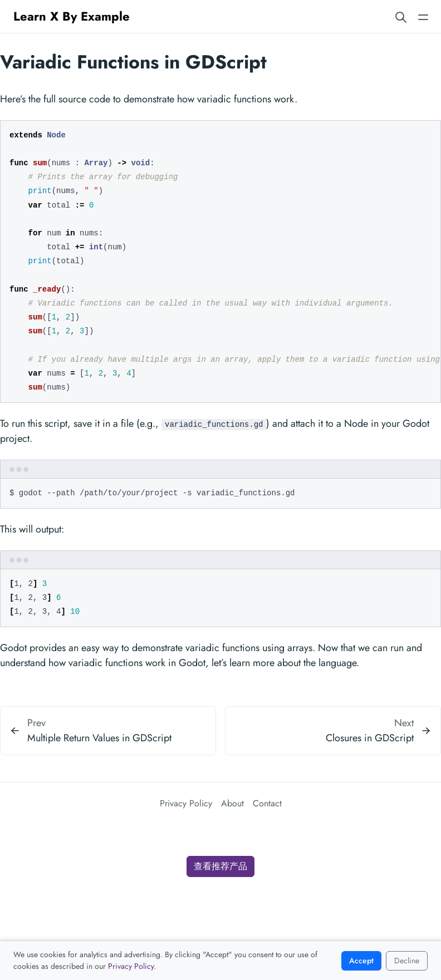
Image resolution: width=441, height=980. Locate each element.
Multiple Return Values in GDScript (99, 738)
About (232, 803)
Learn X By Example (72, 16)
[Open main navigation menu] (423, 16)
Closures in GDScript (370, 738)
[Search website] (401, 16)
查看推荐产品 (220, 866)
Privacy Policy (186, 803)
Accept (361, 961)
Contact (267, 803)
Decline (407, 961)
